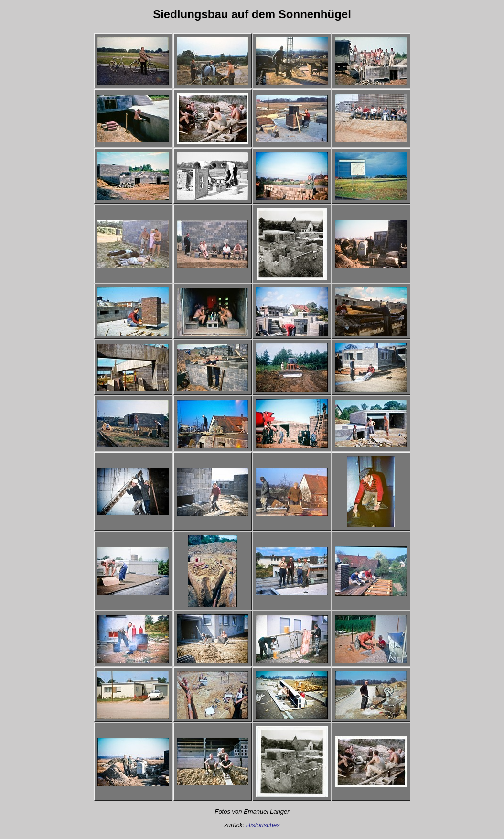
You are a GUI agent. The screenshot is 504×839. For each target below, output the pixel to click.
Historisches (263, 825)
